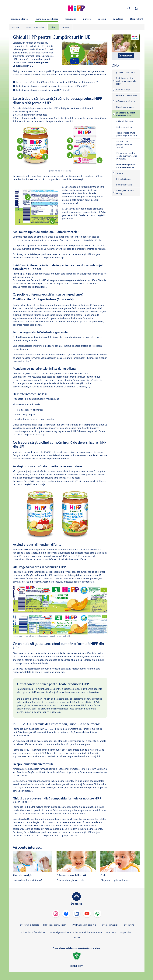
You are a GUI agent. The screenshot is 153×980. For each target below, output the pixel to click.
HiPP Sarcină (128, 925)
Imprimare (111, 932)
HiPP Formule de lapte (29, 925)
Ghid (53, 27)
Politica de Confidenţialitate (33, 932)
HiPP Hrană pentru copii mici (84, 925)
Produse (16, 27)
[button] (129, 8)
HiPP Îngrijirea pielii (110, 925)
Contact (66, 27)
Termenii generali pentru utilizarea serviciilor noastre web (76, 932)
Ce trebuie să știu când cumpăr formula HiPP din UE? (43, 90)
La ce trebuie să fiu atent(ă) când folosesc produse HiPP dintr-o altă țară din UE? (57, 82)
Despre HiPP (126, 932)
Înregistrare (126, 56)
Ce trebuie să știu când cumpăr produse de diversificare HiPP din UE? (51, 86)
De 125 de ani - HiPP (35, 27)
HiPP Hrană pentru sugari (55, 925)
